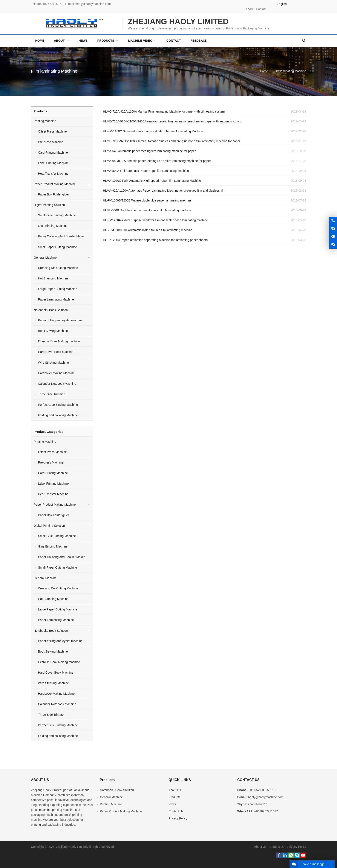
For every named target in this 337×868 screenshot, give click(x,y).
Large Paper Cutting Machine (58, 289)
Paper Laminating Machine (56, 299)
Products (41, 111)
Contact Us (176, 811)
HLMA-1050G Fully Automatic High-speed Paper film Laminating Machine (152, 181)
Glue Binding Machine (53, 226)
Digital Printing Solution (49, 205)
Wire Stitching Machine (53, 363)
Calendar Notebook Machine (57, 384)
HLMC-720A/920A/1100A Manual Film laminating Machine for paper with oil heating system (164, 111)
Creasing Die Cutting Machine (58, 268)
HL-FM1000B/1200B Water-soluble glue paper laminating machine (147, 200)
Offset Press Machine (52, 131)
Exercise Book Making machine (59, 341)
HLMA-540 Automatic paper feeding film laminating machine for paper (149, 151)
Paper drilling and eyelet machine (60, 320)
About (250, 9)
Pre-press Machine (51, 142)
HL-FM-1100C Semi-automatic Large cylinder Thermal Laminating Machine (153, 131)
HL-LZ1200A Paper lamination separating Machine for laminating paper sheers (155, 240)
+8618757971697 (266, 811)
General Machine (45, 258)
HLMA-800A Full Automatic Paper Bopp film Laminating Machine (146, 171)
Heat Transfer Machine (53, 174)
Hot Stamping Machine (53, 278)
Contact (261, 9)
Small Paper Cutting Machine (57, 247)
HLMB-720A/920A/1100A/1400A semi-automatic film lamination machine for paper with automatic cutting (173, 121)
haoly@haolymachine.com (93, 4)
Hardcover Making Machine (56, 373)
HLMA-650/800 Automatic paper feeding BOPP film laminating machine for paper (157, 161)
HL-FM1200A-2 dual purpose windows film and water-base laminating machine (155, 220)
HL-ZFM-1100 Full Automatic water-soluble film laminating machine (148, 230)
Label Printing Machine (53, 163)
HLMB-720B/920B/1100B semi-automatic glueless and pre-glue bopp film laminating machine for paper (172, 141)
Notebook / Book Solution (51, 310)
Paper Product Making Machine (55, 184)
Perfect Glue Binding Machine (58, 405)
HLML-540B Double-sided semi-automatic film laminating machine (147, 210)
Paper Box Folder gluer (54, 194)
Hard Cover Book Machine (56, 352)
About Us (175, 790)
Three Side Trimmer (51, 394)
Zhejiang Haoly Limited (46, 790)
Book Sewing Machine (53, 331)
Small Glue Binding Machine (57, 215)
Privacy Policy (178, 818)
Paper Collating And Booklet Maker (61, 236)
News (172, 804)
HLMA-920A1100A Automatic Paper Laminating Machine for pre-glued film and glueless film (164, 191)
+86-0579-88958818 (262, 790)
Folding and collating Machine (58, 415)
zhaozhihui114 (258, 804)
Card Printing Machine (53, 153)
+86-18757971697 (49, 4)
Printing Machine (45, 121)
